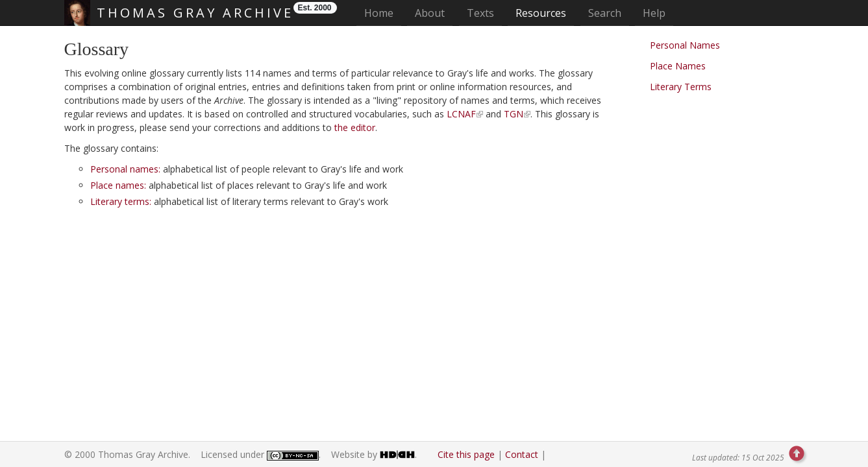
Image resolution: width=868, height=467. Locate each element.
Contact (522, 454)
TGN (514, 114)
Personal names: (125, 169)
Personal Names (685, 45)
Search (605, 13)
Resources (541, 13)
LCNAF (461, 114)
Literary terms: (121, 201)
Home (383, 13)
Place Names (678, 66)
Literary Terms (681, 87)
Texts (480, 13)
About (430, 13)
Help (654, 13)
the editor (355, 127)
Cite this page (466, 454)
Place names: (118, 185)
